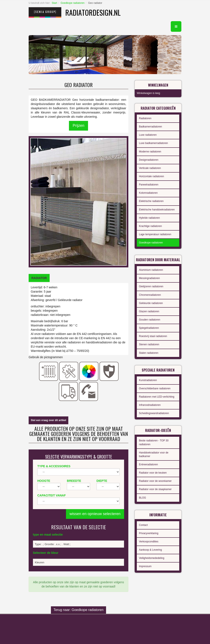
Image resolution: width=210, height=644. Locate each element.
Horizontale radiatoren (151, 176)
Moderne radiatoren (150, 152)
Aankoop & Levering (150, 550)
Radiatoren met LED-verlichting (157, 397)
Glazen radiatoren (149, 311)
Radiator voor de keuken (153, 473)
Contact (143, 525)
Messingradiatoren (149, 278)
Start (54, 3)
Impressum (145, 566)
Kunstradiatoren (148, 380)
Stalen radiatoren (149, 353)
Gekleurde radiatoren (151, 303)
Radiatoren (145, 118)
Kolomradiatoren (148, 193)
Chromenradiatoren (150, 295)
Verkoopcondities (149, 542)
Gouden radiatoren (150, 320)
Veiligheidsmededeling (152, 558)
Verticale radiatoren (150, 168)
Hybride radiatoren (149, 218)
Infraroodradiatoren (150, 405)
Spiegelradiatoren (149, 328)
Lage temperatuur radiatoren (155, 234)
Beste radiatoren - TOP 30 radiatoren (154, 442)
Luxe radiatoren (148, 135)
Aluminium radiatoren (151, 270)
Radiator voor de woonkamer (155, 481)
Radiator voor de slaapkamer (155, 489)
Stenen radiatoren (149, 344)
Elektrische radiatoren (151, 201)
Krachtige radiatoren (150, 226)
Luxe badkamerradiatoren (153, 143)
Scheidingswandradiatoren (154, 413)
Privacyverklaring (149, 533)
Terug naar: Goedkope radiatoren (78, 610)
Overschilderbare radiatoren (155, 388)
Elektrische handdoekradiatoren (157, 210)
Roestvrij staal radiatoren (153, 336)
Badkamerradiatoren (150, 127)
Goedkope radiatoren (73, 3)
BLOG (142, 498)
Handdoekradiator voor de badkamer (154, 454)
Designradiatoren (149, 160)
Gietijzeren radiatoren (151, 286)
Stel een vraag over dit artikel (48, 420)
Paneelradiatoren (149, 185)
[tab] (39, 278)
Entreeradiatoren (148, 464)
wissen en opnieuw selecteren (95, 514)
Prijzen (78, 126)
